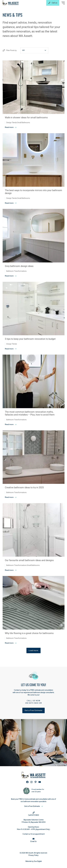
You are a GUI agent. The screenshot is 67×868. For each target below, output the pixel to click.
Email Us (33, 841)
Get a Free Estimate (33, 710)
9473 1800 (34, 703)
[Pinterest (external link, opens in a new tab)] (36, 782)
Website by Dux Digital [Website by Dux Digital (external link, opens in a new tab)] (33, 861)
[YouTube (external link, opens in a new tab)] (40, 782)
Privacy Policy (33, 855)
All (23, 50)
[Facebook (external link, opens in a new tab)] (27, 782)
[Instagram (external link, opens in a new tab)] (31, 782)
